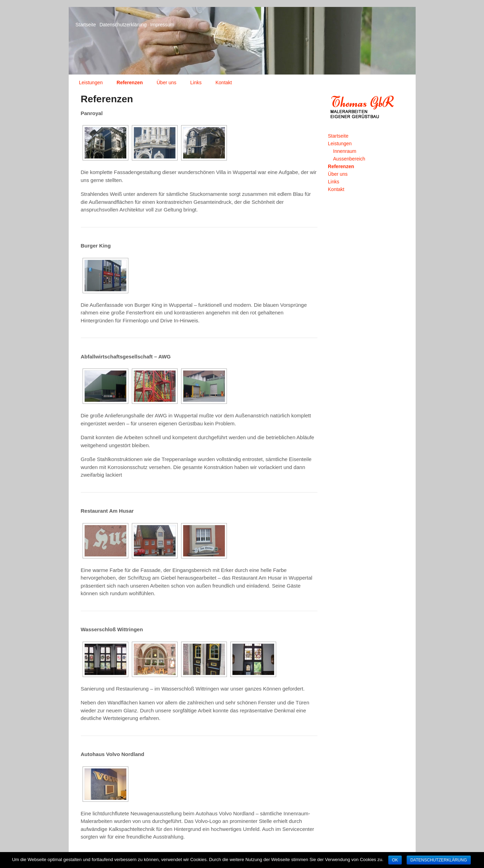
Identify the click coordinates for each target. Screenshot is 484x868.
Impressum (162, 25)
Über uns (166, 83)
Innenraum (345, 151)
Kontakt (224, 83)
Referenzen (130, 83)
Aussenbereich (349, 159)
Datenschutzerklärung (123, 25)
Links (196, 83)
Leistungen (91, 83)
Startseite (86, 25)
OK (395, 860)
